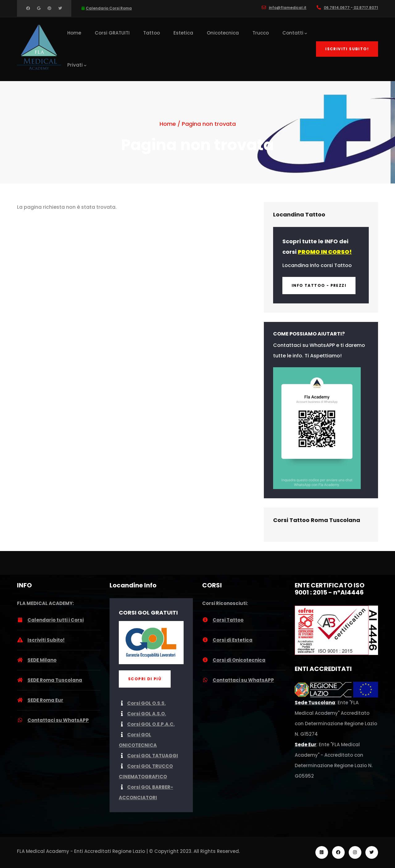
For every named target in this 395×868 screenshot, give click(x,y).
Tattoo (152, 33)
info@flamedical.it (288, 8)
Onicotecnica (223, 33)
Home (74, 33)
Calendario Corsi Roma (109, 8)
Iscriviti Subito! (347, 49)
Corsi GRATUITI (112, 33)
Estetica (183, 33)
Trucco (261, 33)
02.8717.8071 (365, 8)
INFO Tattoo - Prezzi (319, 285)
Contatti (295, 33)
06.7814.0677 (337, 8)
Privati (77, 65)
